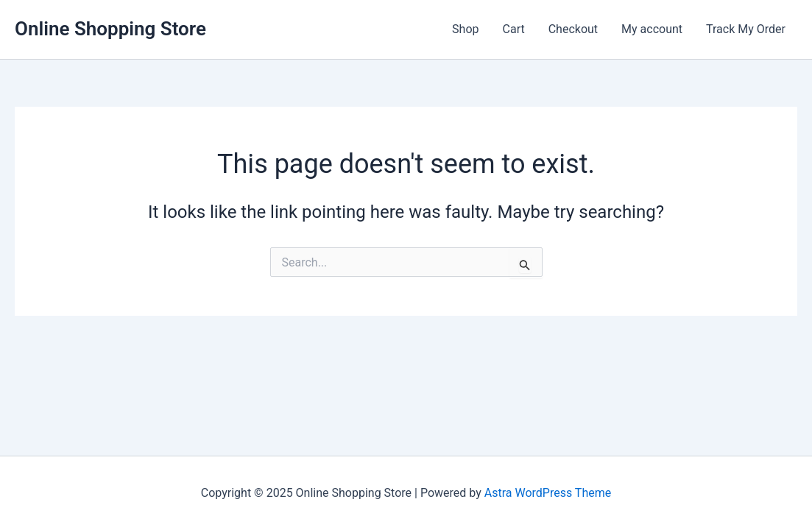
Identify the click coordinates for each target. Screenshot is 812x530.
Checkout (573, 29)
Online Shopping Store (110, 29)
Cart (514, 29)
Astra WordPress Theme (548, 493)
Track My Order (746, 29)
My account (652, 29)
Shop (465, 29)
